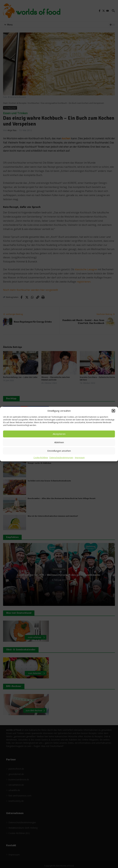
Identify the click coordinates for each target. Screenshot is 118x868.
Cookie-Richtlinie (41, 458)
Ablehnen (59, 442)
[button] (113, 411)
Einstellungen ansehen (59, 451)
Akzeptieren (59, 434)
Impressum (80, 458)
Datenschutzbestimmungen (61, 458)
